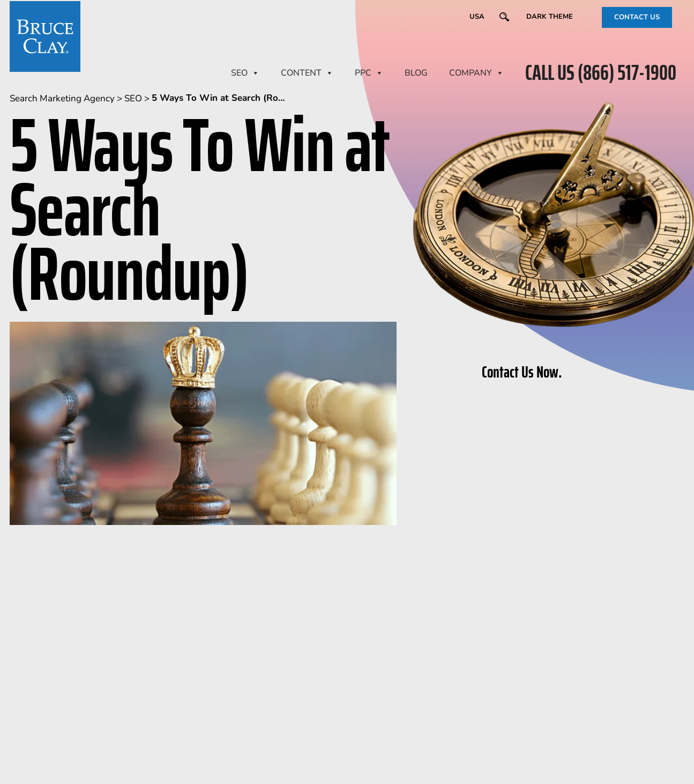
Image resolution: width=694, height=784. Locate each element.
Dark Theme (550, 17)
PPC (369, 73)
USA (477, 17)
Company (476, 73)
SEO (245, 73)
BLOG (416, 73)
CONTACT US (637, 17)
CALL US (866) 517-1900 (601, 73)
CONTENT (307, 73)
